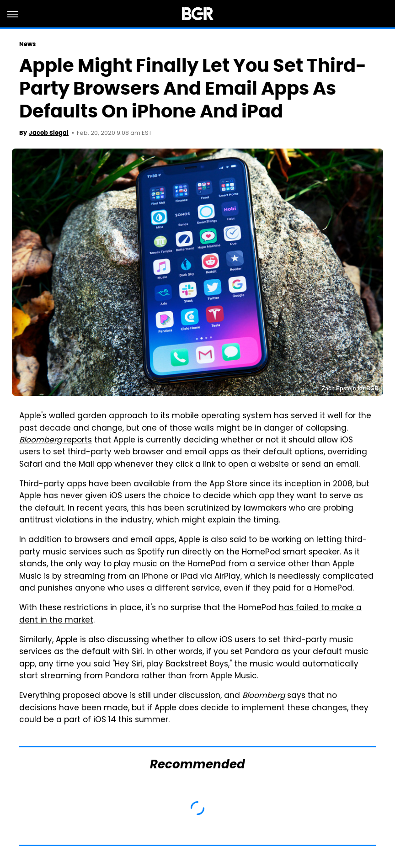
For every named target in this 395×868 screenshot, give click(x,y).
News (27, 44)
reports (56, 441)
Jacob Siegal (49, 133)
